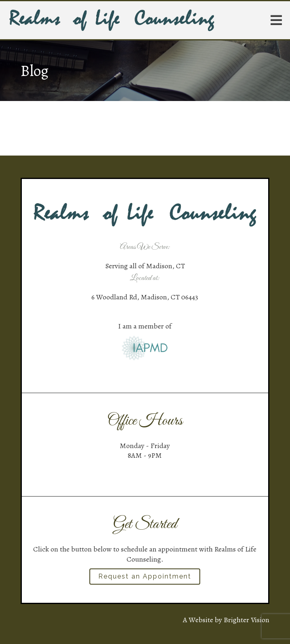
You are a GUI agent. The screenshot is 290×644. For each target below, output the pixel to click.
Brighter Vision (247, 620)
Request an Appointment (145, 576)
